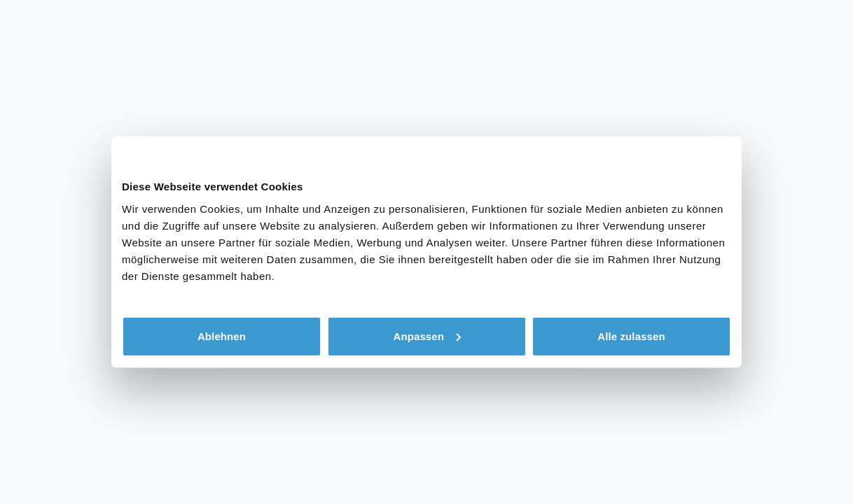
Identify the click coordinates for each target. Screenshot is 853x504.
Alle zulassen (631, 336)
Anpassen (428, 336)
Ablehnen (222, 336)
